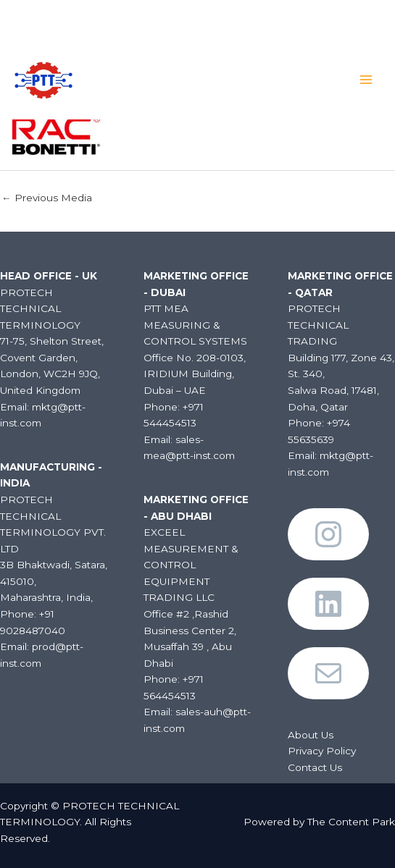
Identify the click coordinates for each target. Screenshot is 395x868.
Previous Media (47, 198)
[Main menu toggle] (366, 79)
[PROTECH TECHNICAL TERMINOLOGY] (43, 79)
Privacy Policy (322, 751)
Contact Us (315, 767)
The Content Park (351, 822)
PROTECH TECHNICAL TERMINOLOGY (166, 75)
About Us (311, 735)
